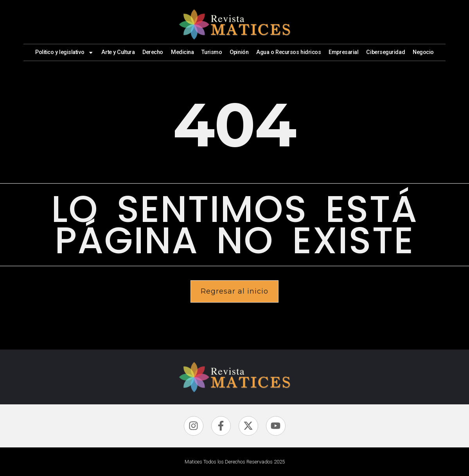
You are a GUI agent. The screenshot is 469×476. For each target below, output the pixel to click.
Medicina (182, 52)
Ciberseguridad (385, 52)
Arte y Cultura (118, 52)
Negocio (423, 52)
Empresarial (343, 52)
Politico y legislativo (65, 52)
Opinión (239, 52)
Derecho (153, 52)
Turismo (212, 52)
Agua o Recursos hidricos (288, 52)
